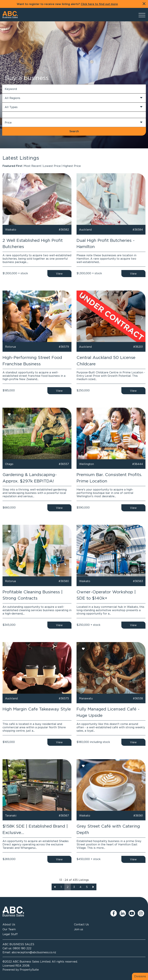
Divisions (140, 976)
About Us (9, 924)
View (59, 274)
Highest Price (72, 166)
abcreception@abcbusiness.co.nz (34, 952)
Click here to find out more (99, 4)
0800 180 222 (22, 948)
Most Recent (33, 166)
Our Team (9, 929)
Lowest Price (52, 166)
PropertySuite (29, 970)
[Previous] (55, 887)
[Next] (93, 887)
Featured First (12, 166)
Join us (79, 929)
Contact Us (81, 924)
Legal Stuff (10, 934)
